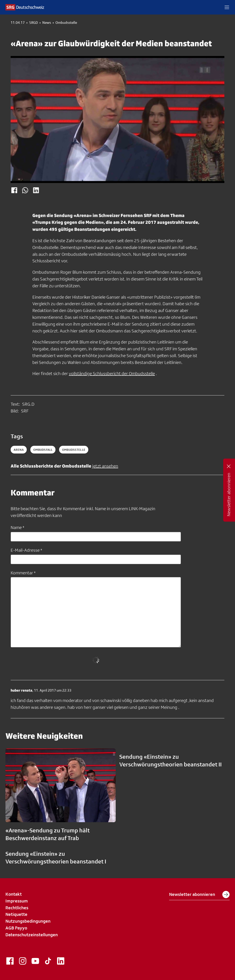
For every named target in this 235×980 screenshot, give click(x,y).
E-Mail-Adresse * (26, 550)
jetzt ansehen (105, 466)
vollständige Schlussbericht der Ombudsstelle (112, 373)
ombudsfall (43, 450)
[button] (227, 7)
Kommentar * (23, 573)
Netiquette (16, 914)
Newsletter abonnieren (199, 895)
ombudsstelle (74, 450)
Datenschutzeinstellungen (32, 935)
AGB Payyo (16, 928)
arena (19, 450)
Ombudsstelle (66, 23)
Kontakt (14, 894)
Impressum (17, 901)
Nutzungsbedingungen (28, 921)
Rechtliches (17, 908)
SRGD (34, 23)
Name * (17, 527)
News (47, 23)
